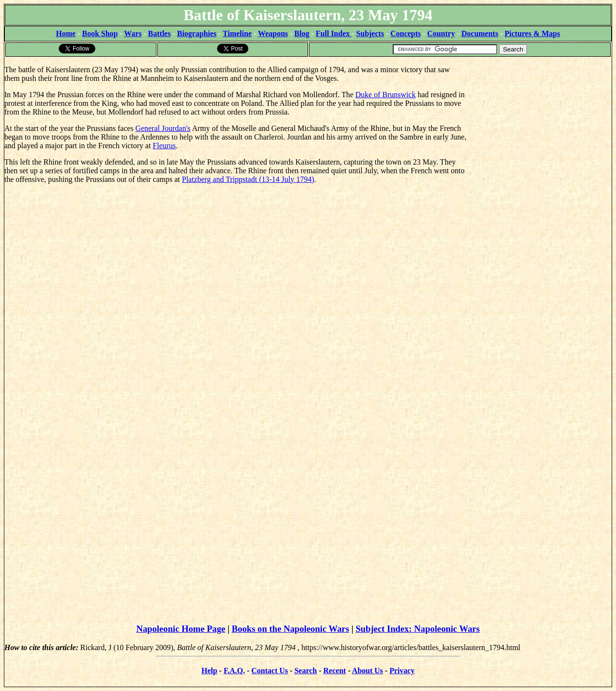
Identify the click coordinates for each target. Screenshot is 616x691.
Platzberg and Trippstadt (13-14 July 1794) (248, 179)
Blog (302, 33)
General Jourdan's (163, 128)
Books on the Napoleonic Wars (291, 629)
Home (66, 33)
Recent (335, 671)
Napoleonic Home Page (181, 629)
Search (306, 671)
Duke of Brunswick (385, 95)
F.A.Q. (234, 671)
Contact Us (269, 671)
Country (441, 33)
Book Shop (100, 33)
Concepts (405, 33)
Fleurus (164, 146)
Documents (480, 33)
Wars (133, 33)
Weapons (273, 33)
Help (209, 671)
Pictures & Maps (533, 33)
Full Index (334, 33)
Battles (160, 33)
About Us (367, 671)
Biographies (197, 33)
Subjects (370, 33)
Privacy (402, 671)
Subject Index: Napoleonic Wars (418, 629)
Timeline (237, 33)
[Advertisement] (539, 118)
